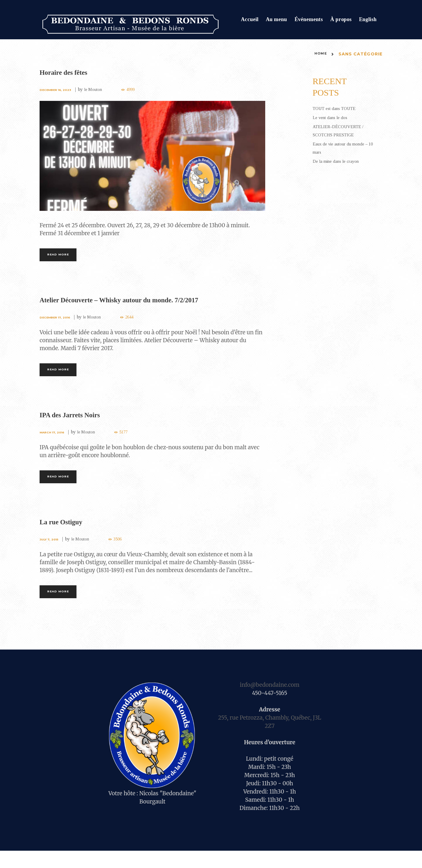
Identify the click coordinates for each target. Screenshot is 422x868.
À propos (341, 19)
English (368, 19)
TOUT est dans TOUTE (339, 108)
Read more (65, 257)
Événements (309, 19)
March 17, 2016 (54, 441)
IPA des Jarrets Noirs (77, 423)
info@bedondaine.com (269, 702)
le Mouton (100, 89)
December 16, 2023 (58, 90)
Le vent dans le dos (333, 117)
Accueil (250, 19)
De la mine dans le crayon (341, 161)
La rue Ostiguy (66, 534)
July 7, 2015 (51, 552)
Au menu (276, 19)
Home (319, 54)
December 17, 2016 (58, 322)
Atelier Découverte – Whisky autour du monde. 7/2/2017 (138, 304)
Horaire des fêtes (69, 72)
